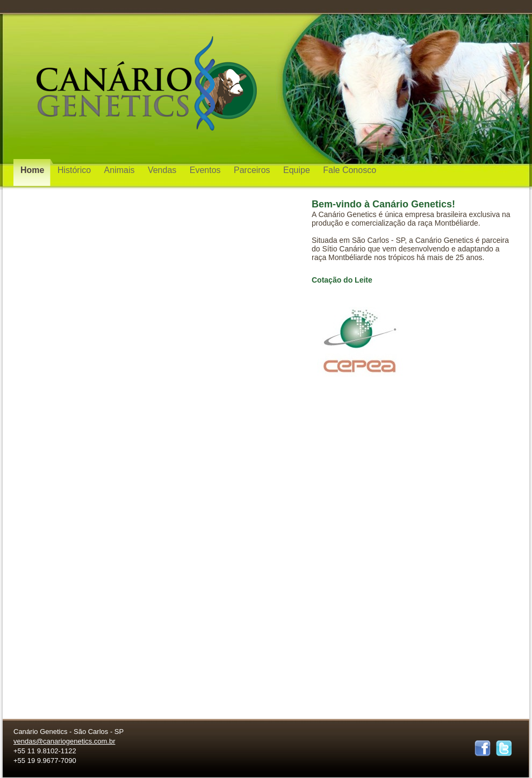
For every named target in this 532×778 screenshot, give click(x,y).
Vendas (163, 170)
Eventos (206, 170)
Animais (121, 170)
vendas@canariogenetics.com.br (64, 741)
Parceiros (253, 170)
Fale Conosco (350, 170)
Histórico (76, 170)
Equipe (298, 170)
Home (34, 170)
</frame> (456, 176)
